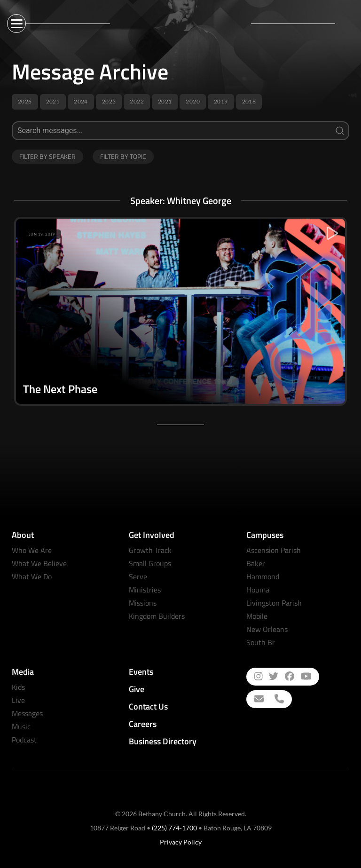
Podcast (24, 740)
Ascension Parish (274, 550)
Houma (258, 590)
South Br (261, 642)
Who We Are (32, 550)
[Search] (180, 131)
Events (141, 672)
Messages (27, 713)
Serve (138, 576)
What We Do (32, 576)
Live (18, 700)
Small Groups (150, 563)
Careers (143, 724)
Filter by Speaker (47, 156)
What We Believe (39, 563)
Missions (143, 603)
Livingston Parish (274, 603)
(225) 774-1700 (174, 828)
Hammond (263, 576)
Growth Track (150, 550)
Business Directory (163, 741)
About (23, 535)
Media (23, 672)
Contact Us (148, 706)
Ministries (145, 590)
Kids (18, 687)
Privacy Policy (181, 842)
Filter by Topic (123, 156)
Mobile (257, 616)
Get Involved (152, 535)
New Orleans (267, 629)
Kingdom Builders (157, 616)
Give (137, 689)
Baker (256, 563)
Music (21, 726)
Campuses (265, 535)
